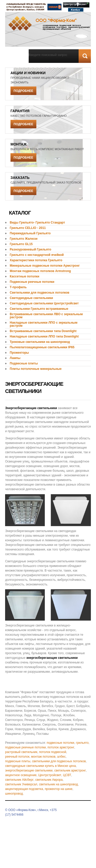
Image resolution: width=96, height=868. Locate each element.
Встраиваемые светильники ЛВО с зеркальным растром (46, 316)
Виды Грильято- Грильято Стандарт (37, 223)
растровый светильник (21, 752)
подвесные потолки (60, 743)
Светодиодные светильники (31, 298)
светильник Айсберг (19, 780)
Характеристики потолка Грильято (36, 260)
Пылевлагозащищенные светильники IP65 (42, 347)
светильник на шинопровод (58, 784)
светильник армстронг (70, 770)
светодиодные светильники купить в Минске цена (40, 766)
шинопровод (14, 794)
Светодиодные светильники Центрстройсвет (44, 303)
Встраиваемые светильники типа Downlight (43, 331)
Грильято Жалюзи (24, 239)
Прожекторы (19, 353)
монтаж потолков (43, 757)
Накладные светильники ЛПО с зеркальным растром (44, 324)
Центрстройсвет (50, 775)
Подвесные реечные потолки (32, 282)
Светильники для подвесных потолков (40, 293)
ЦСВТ (67, 775)
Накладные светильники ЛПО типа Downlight (44, 336)
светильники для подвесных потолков (59, 761)
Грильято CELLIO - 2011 (28, 228)
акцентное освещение (21, 775)
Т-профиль (18, 287)
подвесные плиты (18, 761)
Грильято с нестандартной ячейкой (37, 255)
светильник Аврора (49, 780)
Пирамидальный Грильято (30, 233)
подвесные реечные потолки (25, 747)
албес (61, 757)
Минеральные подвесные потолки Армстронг (45, 266)
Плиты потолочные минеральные (36, 369)
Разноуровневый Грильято (30, 249)
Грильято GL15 (21, 244)
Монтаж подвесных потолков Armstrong (40, 271)
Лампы (15, 358)
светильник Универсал (21, 784)
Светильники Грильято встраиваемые (39, 309)
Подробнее (23, 91)
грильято (82, 743)
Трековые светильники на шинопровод (40, 342)
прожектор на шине (59, 789)
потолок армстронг (61, 747)
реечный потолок (17, 757)
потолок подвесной (52, 752)
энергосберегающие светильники (29, 770)
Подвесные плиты (24, 363)
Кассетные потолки (24, 276)
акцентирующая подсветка (24, 789)
